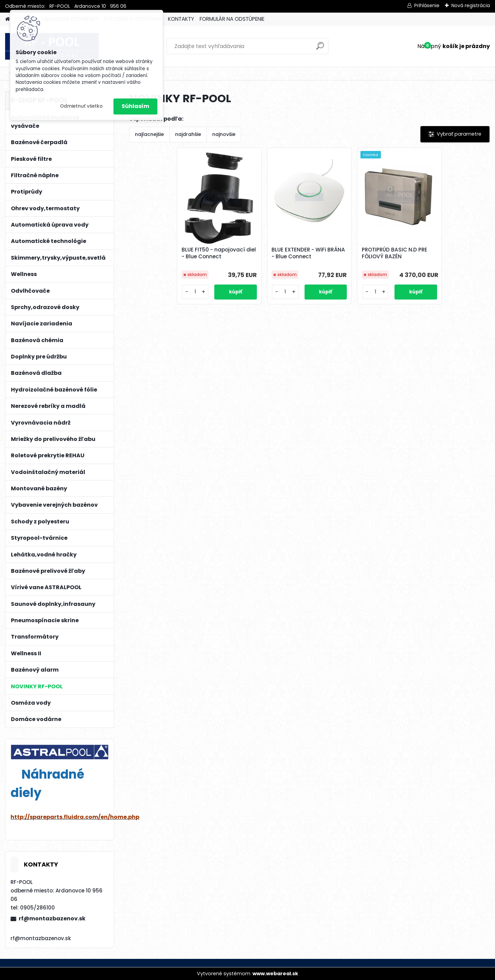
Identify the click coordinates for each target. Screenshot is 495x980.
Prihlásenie (427, 5)
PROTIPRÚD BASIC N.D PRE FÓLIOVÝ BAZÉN (395, 253)
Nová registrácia (471, 5)
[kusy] (195, 292)
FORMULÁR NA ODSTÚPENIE (232, 19)
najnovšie (224, 134)
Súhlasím (135, 106)
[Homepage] (7, 19)
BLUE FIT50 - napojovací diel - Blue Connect (219, 253)
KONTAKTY (181, 19)
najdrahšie (188, 134)
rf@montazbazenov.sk (52, 918)
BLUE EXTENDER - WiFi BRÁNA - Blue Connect (308, 253)
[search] (320, 49)
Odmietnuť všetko (81, 106)
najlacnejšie (149, 134)
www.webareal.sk (275, 974)
